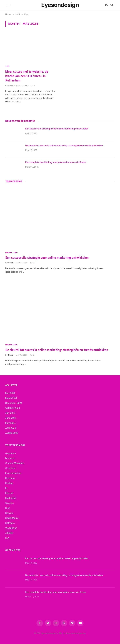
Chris (11, 85)
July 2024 (10, 413)
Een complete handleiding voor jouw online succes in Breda (55, 162)
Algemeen (11, 453)
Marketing (11, 252)
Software (10, 523)
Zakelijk (9, 533)
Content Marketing (15, 463)
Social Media (12, 518)
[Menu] (9, 5)
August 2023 (12, 433)
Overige (10, 503)
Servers (9, 513)
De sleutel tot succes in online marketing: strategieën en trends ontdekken (64, 146)
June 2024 (11, 418)
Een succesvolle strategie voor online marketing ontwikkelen (57, 129)
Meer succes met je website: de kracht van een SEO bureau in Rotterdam (27, 76)
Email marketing (13, 473)
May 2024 (10, 423)
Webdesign (11, 528)
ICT (7, 488)
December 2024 (14, 403)
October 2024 (13, 408)
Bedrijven (10, 458)
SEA (7, 538)
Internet (9, 493)
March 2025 (11, 398)
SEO (7, 66)
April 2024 (11, 428)
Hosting (9, 483)
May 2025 (10, 393)
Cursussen (11, 468)
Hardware (10, 478)
